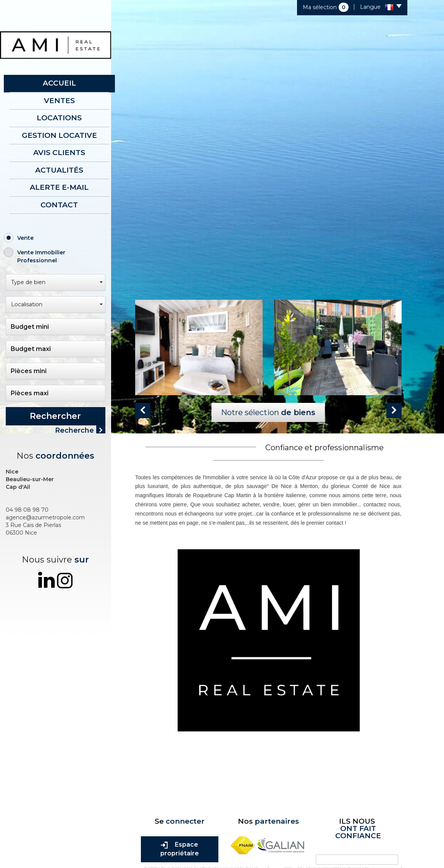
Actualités (59, 170)
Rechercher (55, 416)
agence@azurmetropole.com (45, 514)
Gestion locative (59, 135)
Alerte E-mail (59, 187)
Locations (59, 118)
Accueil (59, 83)
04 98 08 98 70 (27, 507)
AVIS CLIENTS (59, 153)
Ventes (59, 101)
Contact (59, 205)
